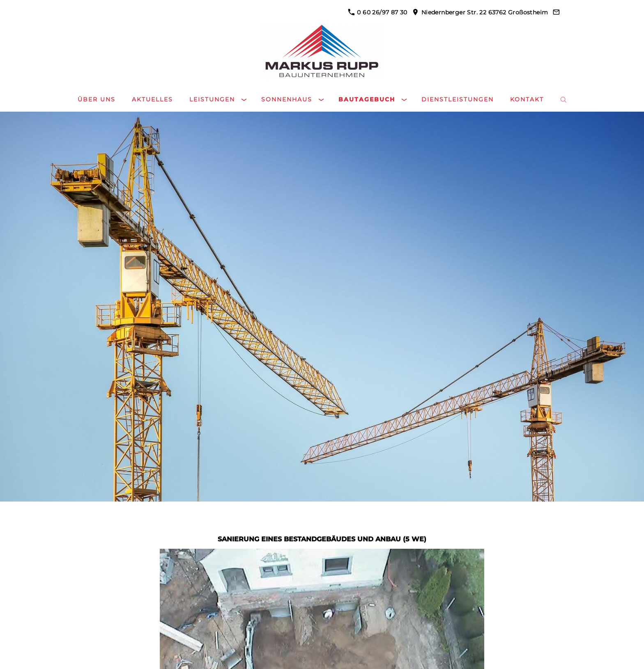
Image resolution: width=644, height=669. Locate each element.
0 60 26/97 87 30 (378, 12)
